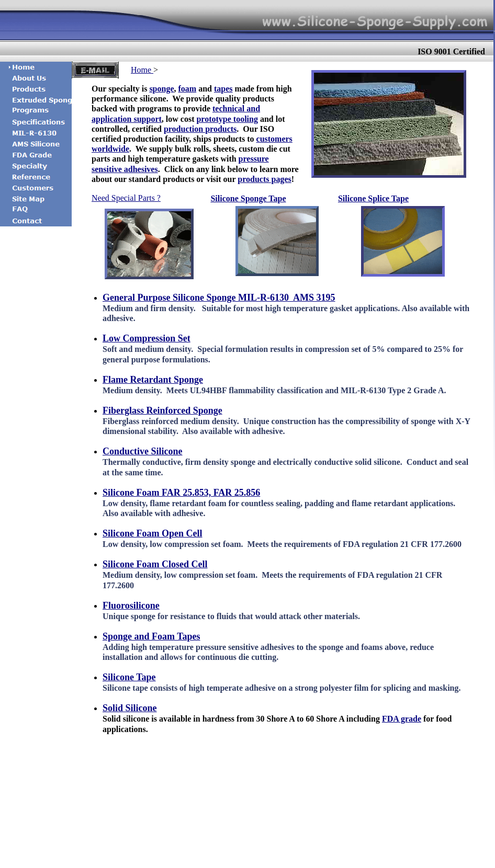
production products (200, 129)
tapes (223, 89)
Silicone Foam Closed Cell (155, 564)
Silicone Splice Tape (373, 198)
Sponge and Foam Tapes (151, 636)
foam (188, 89)
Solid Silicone (130, 708)
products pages (264, 179)
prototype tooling (227, 119)
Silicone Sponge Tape (248, 198)
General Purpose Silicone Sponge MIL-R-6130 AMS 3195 (219, 298)
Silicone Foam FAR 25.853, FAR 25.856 (181, 493)
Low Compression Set (147, 338)
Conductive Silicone (143, 451)
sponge (161, 89)
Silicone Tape (129, 677)
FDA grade (402, 719)
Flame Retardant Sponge (153, 380)
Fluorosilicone (131, 606)
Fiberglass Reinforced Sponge (162, 410)
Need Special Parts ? (126, 198)
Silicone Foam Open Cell (153, 533)
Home (142, 70)
